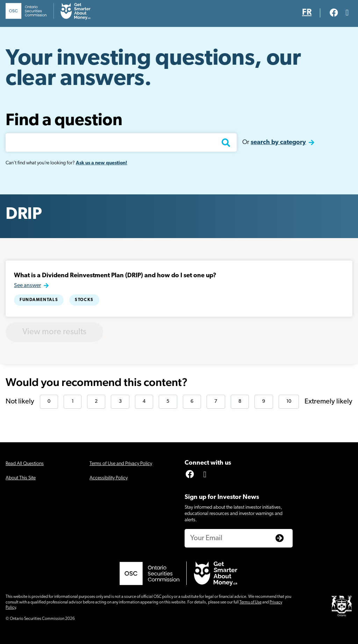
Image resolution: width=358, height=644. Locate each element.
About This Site (21, 478)
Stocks (84, 300)
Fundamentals (39, 300)
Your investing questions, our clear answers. (153, 69)
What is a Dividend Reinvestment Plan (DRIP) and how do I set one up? (115, 276)
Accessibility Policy (109, 478)
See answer (27, 286)
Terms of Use (250, 602)
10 (289, 402)
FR (307, 13)
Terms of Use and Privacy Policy (121, 464)
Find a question (64, 121)
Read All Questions (25, 464)
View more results (54, 332)
